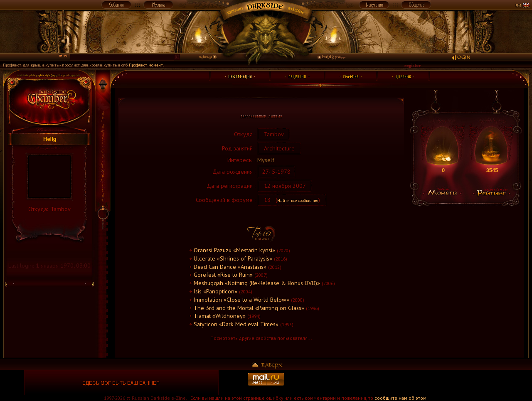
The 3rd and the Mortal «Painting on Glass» (249, 308)
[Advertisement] (411, 383)
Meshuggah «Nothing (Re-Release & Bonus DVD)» (257, 283)
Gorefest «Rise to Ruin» (223, 274)
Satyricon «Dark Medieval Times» (236, 324)
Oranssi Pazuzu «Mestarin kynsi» (234, 250)
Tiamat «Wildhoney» (220, 316)
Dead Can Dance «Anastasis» (230, 267)
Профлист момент (146, 65)
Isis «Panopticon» (216, 291)
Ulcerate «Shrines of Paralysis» (233, 258)
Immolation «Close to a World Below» (241, 299)
